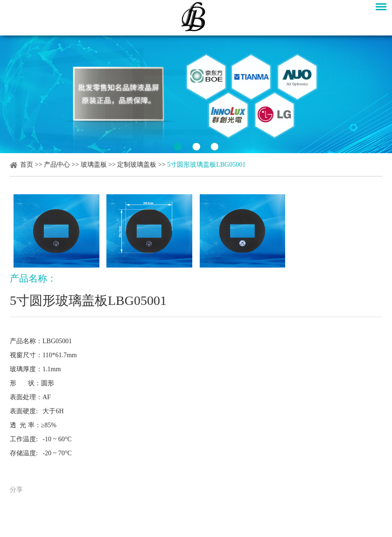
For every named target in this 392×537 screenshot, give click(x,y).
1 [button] (178, 147)
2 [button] (196, 147)
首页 (27, 165)
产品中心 (57, 165)
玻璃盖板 (94, 165)
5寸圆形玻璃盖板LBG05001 (206, 165)
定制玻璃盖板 (137, 165)
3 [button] (214, 147)
